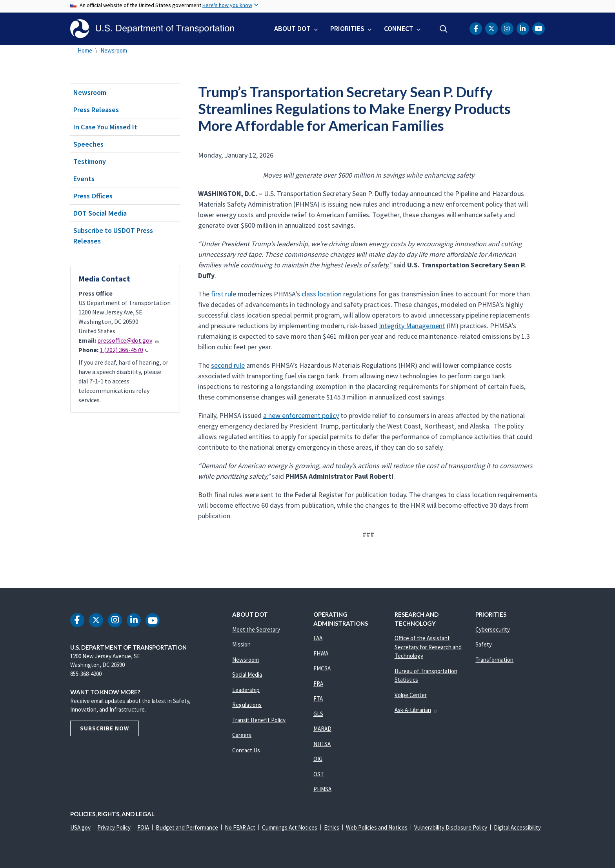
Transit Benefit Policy (259, 720)
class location (322, 294)
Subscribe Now (105, 728)
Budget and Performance (187, 827)
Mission (241, 644)
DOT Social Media (100, 213)
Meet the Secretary (256, 629)
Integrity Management (412, 326)
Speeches (88, 144)
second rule (228, 365)
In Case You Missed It (105, 127)
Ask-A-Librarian (416, 710)
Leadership (246, 690)
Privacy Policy (114, 827)
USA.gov (80, 827)
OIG (318, 759)
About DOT (292, 28)
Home (85, 50)
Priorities (347, 28)
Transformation (494, 660)
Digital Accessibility (517, 827)
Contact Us (246, 750)
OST (319, 774)
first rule (224, 294)
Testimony (90, 161)
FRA (318, 684)
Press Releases (96, 110)
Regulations (247, 705)
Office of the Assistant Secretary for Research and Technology (428, 647)
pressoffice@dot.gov (128, 340)
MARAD (322, 729)
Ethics (332, 827)
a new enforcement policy (301, 415)
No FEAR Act (240, 827)
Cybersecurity (493, 629)
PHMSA (322, 789)
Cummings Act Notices (290, 827)
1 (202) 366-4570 (124, 350)
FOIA (143, 827)
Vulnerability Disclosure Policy (451, 827)
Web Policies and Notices (377, 827)
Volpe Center (411, 695)
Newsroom (114, 50)
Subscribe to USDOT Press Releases (113, 236)
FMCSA (322, 668)
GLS (318, 714)
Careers (242, 735)
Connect (399, 28)
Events (84, 179)
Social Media (247, 675)
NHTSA (322, 744)
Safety (484, 644)
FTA (318, 698)
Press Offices (93, 196)
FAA (318, 638)
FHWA (321, 653)
